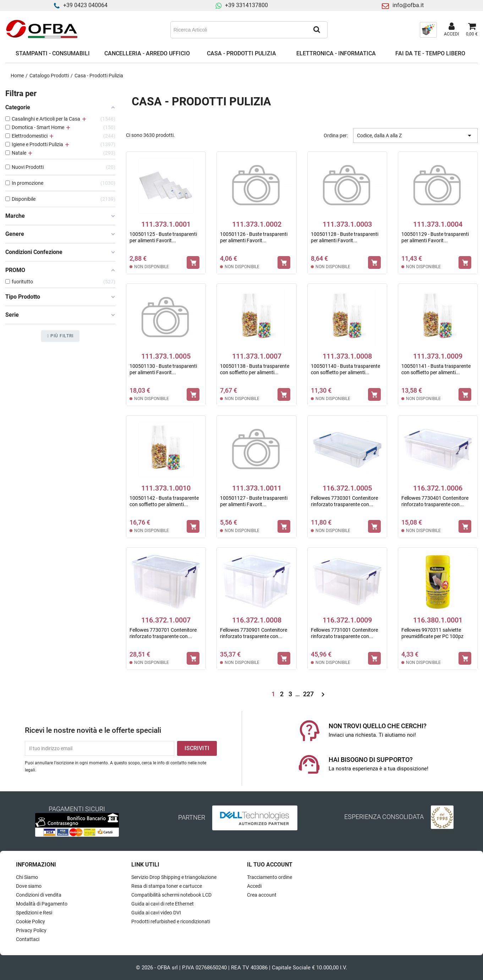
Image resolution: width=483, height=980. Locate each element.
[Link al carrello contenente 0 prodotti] (472, 30)
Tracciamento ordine (270, 877)
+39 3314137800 (246, 5)
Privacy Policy (31, 930)
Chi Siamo (27, 877)
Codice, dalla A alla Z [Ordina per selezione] (415, 135)
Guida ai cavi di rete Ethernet (163, 904)
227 (309, 694)
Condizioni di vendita (39, 895)
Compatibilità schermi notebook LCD (171, 895)
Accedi (254, 886)
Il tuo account (270, 865)
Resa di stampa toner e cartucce (167, 886)
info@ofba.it (408, 5)
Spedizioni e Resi (34, 913)
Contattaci (28, 939)
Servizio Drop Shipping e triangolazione (174, 877)
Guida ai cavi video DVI (156, 913)
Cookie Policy (31, 921)
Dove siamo (29, 886)
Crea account (262, 895)
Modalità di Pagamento (42, 904)
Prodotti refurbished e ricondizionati (171, 921)
